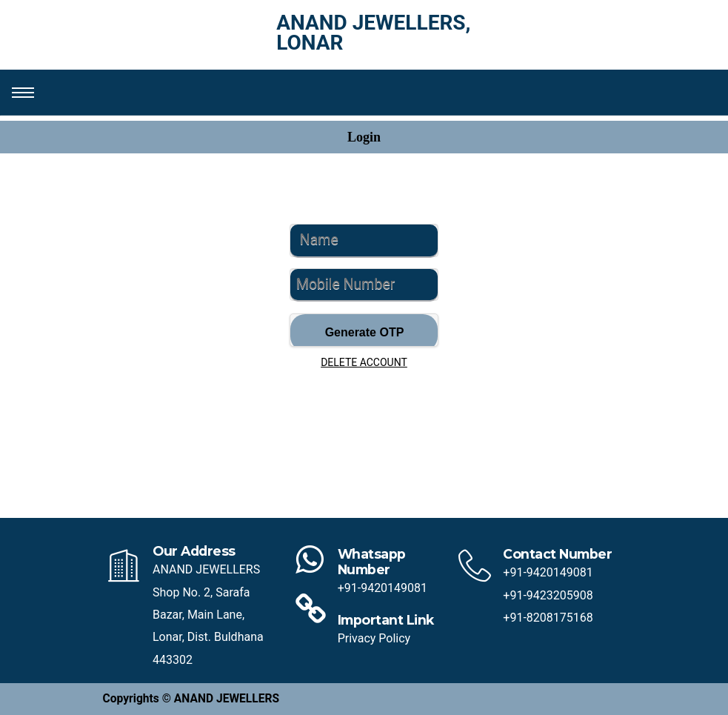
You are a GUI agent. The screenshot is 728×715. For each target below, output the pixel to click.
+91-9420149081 (383, 588)
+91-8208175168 (548, 618)
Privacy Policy (374, 638)
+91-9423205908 (548, 595)
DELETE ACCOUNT (364, 362)
